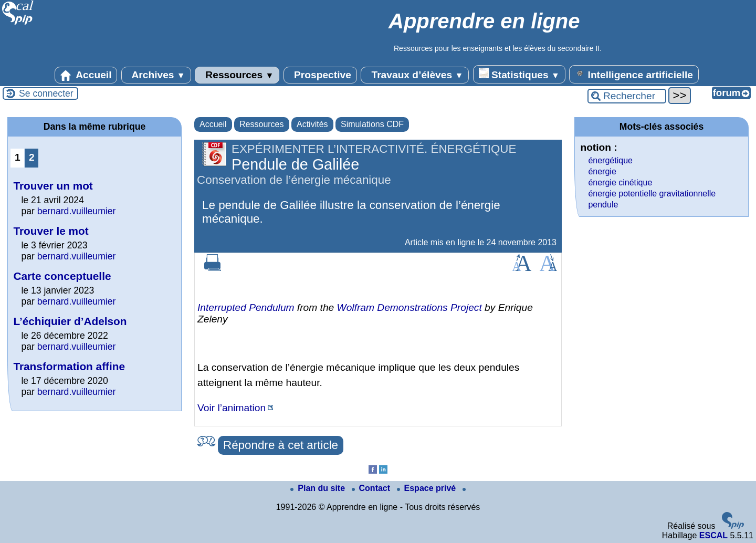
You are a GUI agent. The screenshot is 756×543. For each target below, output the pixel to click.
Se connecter (46, 93)
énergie (602, 171)
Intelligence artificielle (634, 74)
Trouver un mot (53, 186)
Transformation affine (69, 366)
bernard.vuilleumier (77, 211)
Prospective (320, 75)
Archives (156, 75)
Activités (312, 124)
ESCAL (713, 535)
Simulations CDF (372, 124)
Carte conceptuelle (62, 276)
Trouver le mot (51, 231)
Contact (372, 488)
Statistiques (519, 74)
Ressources (237, 75)
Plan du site (319, 488)
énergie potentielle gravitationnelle (652, 194)
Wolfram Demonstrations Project (409, 307)
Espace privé (428, 488)
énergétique (610, 160)
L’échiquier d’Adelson (70, 321)
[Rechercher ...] (627, 96)
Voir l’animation (232, 408)
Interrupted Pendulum (246, 307)
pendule (603, 205)
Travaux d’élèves (415, 75)
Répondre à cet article (281, 445)
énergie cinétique (620, 182)
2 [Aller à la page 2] (32, 157)
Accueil (86, 75)
